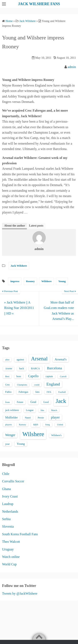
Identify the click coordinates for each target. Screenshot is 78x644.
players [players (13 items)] (9, 424)
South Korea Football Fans (20, 534)
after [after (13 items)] (7, 360)
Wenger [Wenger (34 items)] (10, 435)
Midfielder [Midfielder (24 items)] (11, 417)
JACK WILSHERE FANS (39, 4)
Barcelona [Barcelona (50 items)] (54, 368)
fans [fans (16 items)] (37, 392)
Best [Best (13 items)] (7, 376)
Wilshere (46, 281)
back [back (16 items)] (22, 368)
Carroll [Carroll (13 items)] (63, 376)
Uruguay (8, 549)
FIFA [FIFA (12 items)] (49, 392)
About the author (15, 226)
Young (62, 281)
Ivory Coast (10, 496)
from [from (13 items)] (7, 402)
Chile (6, 474)
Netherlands (10, 512)
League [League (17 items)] (30, 410)
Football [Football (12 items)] (62, 392)
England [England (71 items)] (53, 384)
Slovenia (8, 526)
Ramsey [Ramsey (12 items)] (22, 425)
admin (72, 67)
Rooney (30, 281)
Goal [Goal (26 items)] (33, 402)
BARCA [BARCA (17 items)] (35, 368)
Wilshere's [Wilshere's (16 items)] (56, 435)
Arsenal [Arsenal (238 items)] (39, 359)
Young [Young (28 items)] (21, 444)
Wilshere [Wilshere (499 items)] (33, 434)
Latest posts (36, 226)
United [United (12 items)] (60, 425)
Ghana (6, 489)
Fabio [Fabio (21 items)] (8, 392)
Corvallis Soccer (13, 481)
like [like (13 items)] (42, 410)
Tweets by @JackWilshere (20, 593)
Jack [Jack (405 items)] (61, 401)
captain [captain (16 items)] (49, 376)
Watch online (11, 557)
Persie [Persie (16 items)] (41, 418)
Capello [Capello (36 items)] (33, 376)
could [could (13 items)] (37, 385)
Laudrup (8, 504)
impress (15, 281)
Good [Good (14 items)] (46, 402)
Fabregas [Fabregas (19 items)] (23, 392)
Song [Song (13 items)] (48, 424)
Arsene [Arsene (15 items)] (9, 369)
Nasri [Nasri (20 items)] (28, 418)
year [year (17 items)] (7, 444)
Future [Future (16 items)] (20, 402)
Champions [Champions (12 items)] (22, 385)
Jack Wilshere (19, 266)
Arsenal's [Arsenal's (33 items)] (61, 359)
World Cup (9, 564)
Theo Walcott (11, 542)
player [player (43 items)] (55, 417)
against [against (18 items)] (20, 360)
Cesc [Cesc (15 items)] (8, 385)
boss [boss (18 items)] (19, 376)
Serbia (6, 519)
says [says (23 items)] (36, 424)
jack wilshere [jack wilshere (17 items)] (12, 410)
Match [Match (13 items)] (54, 410)
